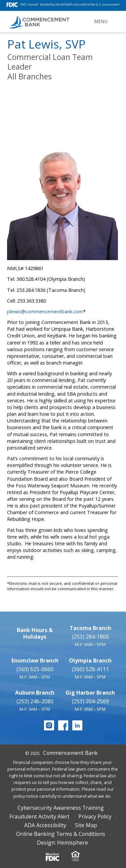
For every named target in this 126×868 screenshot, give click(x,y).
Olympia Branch (90, 660)
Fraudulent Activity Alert (39, 816)
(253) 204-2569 (90, 701)
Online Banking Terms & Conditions (61, 834)
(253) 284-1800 (90, 637)
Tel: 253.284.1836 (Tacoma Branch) (46, 290)
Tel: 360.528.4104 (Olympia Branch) (46, 279)
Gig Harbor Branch (90, 693)
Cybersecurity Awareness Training (61, 808)
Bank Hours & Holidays (35, 633)
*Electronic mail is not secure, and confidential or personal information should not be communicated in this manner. (62, 586)
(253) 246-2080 (35, 701)
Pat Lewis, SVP (47, 44)
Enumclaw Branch (35, 660)
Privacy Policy (95, 816)
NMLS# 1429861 (25, 268)
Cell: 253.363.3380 (27, 301)
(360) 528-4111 (90, 669)
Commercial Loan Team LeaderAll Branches (50, 67)
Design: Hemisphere (62, 843)
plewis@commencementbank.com (45, 311)
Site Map (86, 825)
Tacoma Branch (90, 628)
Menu (101, 21)
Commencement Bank (70, 753)
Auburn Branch (35, 693)
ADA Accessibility (45, 825)
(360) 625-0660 (35, 669)
